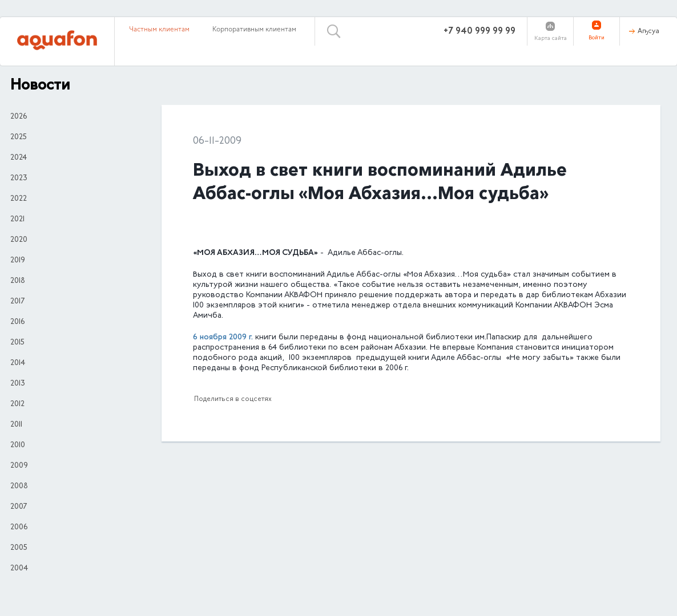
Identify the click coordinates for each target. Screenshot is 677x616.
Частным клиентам (159, 30)
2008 (19, 487)
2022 (19, 199)
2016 (17, 322)
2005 (19, 548)
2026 (19, 117)
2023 (19, 179)
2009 (19, 466)
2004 (19, 569)
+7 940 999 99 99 (479, 31)
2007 (19, 507)
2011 (16, 425)
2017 (17, 302)
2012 (17, 404)
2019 (18, 261)
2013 (18, 384)
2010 (18, 445)
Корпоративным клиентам (254, 30)
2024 (19, 158)
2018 (18, 281)
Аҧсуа (648, 31)
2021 (17, 220)
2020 (19, 240)
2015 (17, 343)
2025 (19, 137)
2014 (18, 363)
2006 (19, 528)
